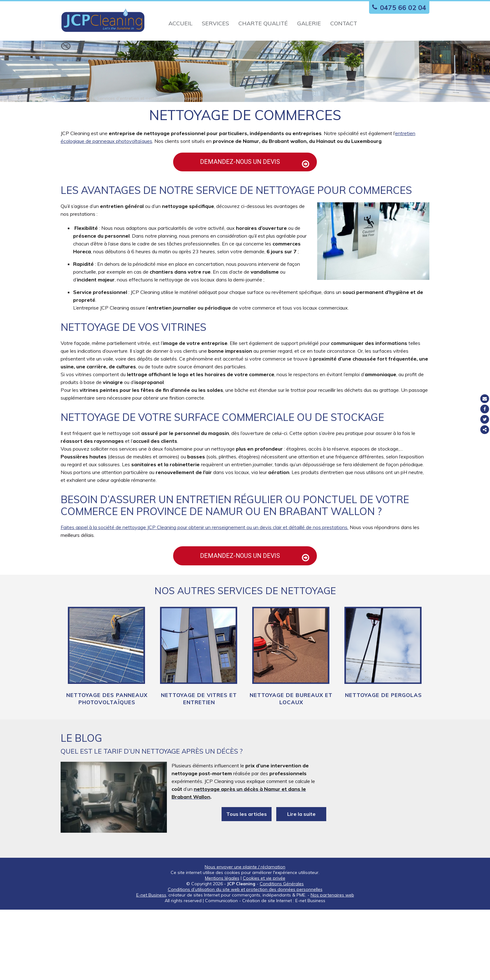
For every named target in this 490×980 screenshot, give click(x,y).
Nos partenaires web (332, 965)
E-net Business (151, 965)
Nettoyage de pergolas (383, 766)
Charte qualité (263, 23)
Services (215, 23)
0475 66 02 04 (398, 7)
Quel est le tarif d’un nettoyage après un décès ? (152, 822)
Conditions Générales (282, 954)
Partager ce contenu (485, 430)
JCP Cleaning (75, 144)
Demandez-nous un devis (249, 216)
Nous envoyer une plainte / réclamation (245, 937)
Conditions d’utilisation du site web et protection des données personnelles (245, 960)
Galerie (309, 23)
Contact (344, 23)
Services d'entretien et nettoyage (132, 144)
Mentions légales (222, 948)
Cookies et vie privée (264, 948)
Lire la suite (301, 885)
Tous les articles (247, 885)
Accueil (180, 23)
